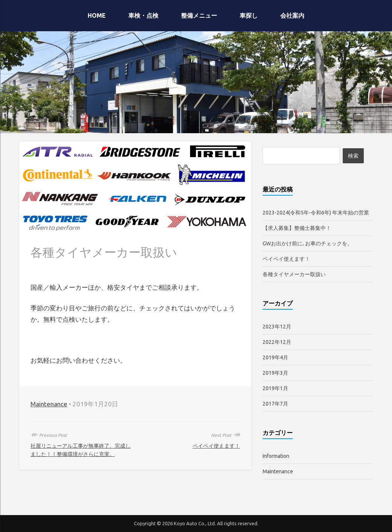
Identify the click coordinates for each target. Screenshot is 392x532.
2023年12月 (277, 327)
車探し (249, 15)
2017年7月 (275, 404)
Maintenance (49, 404)
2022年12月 (277, 342)
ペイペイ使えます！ (216, 446)
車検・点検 (143, 15)
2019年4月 (275, 357)
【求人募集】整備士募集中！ (297, 228)
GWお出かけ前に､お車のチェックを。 (308, 243)
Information (276, 456)
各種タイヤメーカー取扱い (294, 274)
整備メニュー (199, 15)
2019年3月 (275, 373)
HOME (97, 15)
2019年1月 (275, 388)
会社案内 (292, 15)
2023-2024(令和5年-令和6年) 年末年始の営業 (316, 213)
